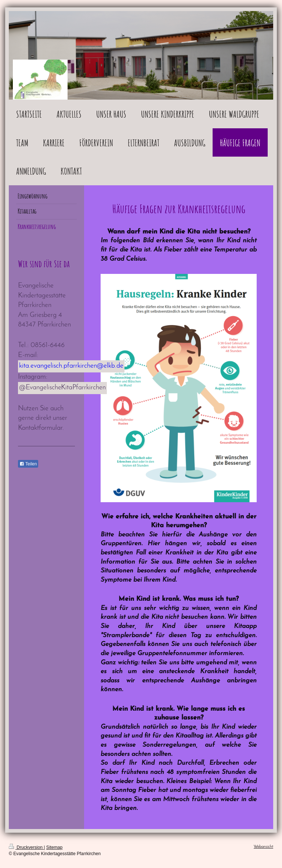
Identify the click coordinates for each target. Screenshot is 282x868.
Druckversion (26, 847)
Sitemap (54, 847)
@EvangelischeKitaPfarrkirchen (62, 388)
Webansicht (263, 847)
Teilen (28, 464)
